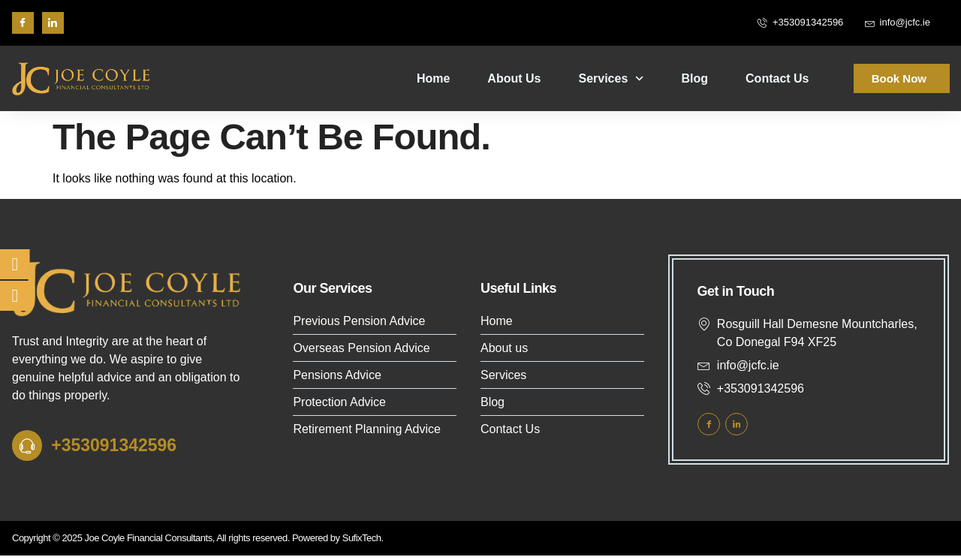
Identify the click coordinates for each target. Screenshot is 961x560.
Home (433, 78)
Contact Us (777, 78)
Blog (695, 78)
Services (611, 78)
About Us (514, 78)
